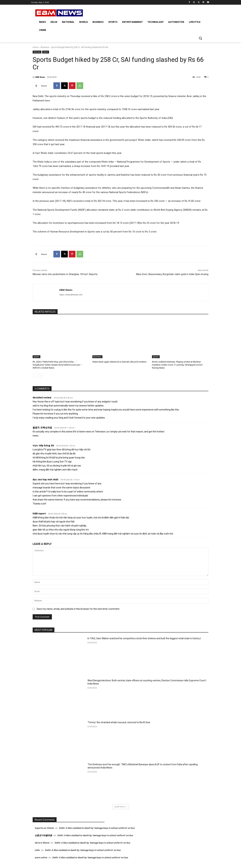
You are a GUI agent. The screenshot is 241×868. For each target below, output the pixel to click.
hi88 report (39, 513)
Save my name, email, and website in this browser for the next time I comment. (78, 609)
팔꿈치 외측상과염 (42, 427)
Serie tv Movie (42, 843)
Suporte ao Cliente (44, 828)
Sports (46, 52)
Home (36, 47)
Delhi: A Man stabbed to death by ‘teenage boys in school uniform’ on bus (97, 828)
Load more (121, 807)
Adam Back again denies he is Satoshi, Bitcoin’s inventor (119, 362)
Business (45, 47)
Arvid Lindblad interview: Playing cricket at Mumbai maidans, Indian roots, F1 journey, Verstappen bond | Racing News (177, 365)
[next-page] (40, 376)
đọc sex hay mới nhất (46, 479)
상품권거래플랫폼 (43, 835)
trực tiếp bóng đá (43, 445)
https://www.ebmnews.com (71, 295)
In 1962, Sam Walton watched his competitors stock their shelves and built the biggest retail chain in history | (144, 638)
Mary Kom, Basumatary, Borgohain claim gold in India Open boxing (172, 274)
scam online (41, 857)
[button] (200, 38)
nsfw (37, 850)
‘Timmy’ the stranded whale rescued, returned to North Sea (119, 722)
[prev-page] (35, 376)
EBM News (40, 77)
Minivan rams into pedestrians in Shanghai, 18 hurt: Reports (65, 274)
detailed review (42, 397)
